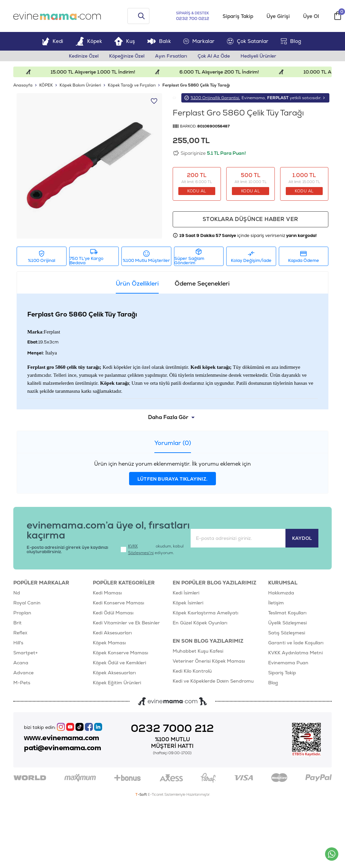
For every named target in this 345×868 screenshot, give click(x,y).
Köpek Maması (109, 643)
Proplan (22, 613)
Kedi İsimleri (186, 593)
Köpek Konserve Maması (120, 653)
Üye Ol (311, 16)
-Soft (142, 794)
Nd (17, 593)
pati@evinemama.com (62, 748)
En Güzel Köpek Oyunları (200, 623)
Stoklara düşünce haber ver (251, 219)
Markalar (199, 41)
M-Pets (22, 683)
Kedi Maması (107, 593)
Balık (159, 41)
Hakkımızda (281, 593)
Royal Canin (27, 603)
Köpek (89, 41)
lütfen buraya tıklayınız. (172, 479)
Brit (17, 623)
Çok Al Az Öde (214, 56)
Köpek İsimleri (188, 603)
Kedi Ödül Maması (113, 613)
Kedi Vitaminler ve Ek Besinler (126, 623)
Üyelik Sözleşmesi (287, 623)
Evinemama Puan (288, 663)
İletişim (276, 603)
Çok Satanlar (248, 41)
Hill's (18, 643)
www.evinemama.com (62, 738)
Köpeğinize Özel (127, 56)
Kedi (53, 41)
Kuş (125, 41)
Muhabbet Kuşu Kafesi (198, 651)
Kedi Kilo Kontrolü (192, 671)
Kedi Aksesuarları (112, 633)
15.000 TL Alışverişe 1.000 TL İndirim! (100, 72)
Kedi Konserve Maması (118, 603)
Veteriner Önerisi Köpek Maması (209, 661)
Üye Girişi (278, 16)
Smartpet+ (26, 653)
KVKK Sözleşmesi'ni (141, 549)
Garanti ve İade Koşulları (296, 643)
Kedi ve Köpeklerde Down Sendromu (213, 681)
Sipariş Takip (238, 16)
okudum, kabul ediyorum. (152, 549)
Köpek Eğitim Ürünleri (117, 683)
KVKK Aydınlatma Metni (295, 653)
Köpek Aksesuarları (114, 673)
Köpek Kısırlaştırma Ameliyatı (205, 613)
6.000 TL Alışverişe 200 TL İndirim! (226, 72)
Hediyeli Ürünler (258, 56)
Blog (291, 41)
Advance (23, 673)
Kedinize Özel (84, 56)
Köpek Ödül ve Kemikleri (119, 663)
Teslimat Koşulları (287, 613)
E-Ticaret (156, 794)
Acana (21, 663)
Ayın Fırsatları (171, 56)
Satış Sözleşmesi (287, 633)
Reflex (20, 633)
